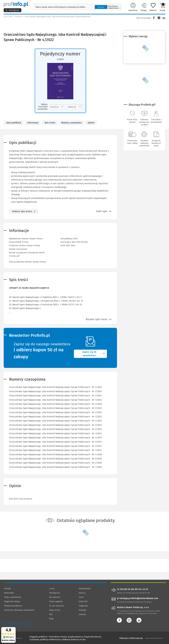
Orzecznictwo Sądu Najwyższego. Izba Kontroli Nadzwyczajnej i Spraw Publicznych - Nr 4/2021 (55, 438)
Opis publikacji (14, 123)
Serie (81, 597)
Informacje (33, 123)
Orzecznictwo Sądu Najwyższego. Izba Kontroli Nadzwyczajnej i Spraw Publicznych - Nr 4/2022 (55, 421)
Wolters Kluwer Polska (30, 245)
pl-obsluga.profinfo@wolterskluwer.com (138, 598)
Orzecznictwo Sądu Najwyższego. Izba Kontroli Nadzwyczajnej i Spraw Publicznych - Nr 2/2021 (55, 446)
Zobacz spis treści (22, 211)
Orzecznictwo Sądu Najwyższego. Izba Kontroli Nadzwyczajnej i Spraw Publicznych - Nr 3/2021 (55, 442)
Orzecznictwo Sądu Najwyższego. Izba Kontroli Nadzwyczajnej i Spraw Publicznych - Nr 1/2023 (55, 417)
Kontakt (7, 589)
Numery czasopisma (71, 123)
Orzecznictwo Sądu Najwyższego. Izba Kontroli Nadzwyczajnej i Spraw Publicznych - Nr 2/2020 (55, 463)
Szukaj (101, 7)
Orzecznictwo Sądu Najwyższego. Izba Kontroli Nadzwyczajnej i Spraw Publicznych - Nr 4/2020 (56, 455)
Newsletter (9, 593)
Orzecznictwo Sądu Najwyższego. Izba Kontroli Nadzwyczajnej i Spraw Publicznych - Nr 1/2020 (55, 467)
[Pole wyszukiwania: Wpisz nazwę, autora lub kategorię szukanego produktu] (63, 7)
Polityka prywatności (13, 606)
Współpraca (55, 593)
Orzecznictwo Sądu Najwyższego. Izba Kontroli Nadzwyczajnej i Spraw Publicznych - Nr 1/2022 (55, 434)
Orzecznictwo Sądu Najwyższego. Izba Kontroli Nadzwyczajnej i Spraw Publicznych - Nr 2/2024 (55, 396)
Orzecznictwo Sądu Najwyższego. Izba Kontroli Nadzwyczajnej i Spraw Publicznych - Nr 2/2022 (55, 429)
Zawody (82, 614)
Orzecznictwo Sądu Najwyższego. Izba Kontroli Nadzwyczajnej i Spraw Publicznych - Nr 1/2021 (55, 450)
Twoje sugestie (56, 601)
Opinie (91, 123)
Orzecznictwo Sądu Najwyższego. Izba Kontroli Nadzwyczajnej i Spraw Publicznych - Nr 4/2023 (55, 404)
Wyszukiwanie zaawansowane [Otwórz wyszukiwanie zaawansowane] (114, 7)
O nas (52, 589)
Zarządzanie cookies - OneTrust (18, 624)
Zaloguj (144, 7)
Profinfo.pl (18, 17)
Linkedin (163, 18)
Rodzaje (83, 610)
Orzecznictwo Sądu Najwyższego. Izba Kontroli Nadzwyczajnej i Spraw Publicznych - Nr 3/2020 (55, 459)
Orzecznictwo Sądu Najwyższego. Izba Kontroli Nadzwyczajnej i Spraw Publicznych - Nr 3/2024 (55, 391)
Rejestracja (133, 7)
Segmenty (83, 606)
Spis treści (50, 123)
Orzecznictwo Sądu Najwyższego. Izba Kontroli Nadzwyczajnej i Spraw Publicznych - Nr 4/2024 (56, 387)
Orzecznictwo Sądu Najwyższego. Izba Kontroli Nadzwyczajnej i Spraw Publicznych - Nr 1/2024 (55, 400)
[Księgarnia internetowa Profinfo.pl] (16, 4)
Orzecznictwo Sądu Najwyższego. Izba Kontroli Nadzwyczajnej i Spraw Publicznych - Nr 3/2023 (55, 408)
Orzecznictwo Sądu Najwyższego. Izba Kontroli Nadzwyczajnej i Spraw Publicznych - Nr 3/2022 (55, 425)
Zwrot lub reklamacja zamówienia (19, 610)
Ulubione (153, 7)
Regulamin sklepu (12, 601)
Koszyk (162, 7)
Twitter (159, 18)
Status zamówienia (13, 597)
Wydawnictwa (85, 589)
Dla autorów (55, 597)
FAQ (51, 614)
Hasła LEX (83, 601)
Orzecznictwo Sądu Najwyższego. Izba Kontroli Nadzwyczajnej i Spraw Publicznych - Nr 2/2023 (55, 412)
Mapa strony (55, 610)
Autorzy (82, 593)
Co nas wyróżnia (57, 606)
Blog (51, 619)
